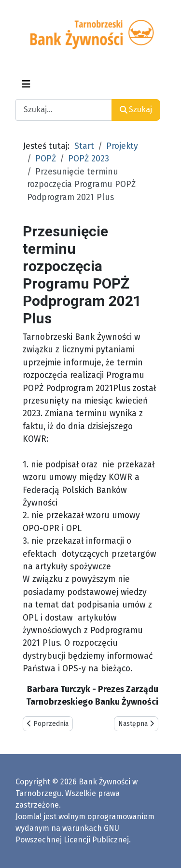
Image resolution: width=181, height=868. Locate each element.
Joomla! (28, 817)
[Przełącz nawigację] (26, 84)
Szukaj (136, 109)
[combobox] (64, 110)
